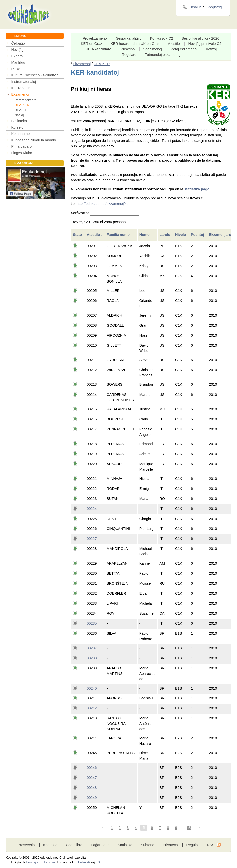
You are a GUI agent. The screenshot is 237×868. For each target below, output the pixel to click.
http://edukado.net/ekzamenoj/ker (103, 204)
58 (189, 828)
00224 (92, 509)
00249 (92, 798)
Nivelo (181, 235)
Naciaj (19, 115)
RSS (211, 845)
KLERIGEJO (21, 88)
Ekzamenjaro (220, 235)
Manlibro (18, 62)
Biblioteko (19, 121)
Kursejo (17, 127)
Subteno (148, 845)
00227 (92, 539)
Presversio (26, 845)
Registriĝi (215, 7)
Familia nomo (119, 235)
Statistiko (125, 845)
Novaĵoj (17, 50)
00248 (92, 788)
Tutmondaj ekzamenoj (163, 55)
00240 (92, 688)
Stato (78, 235)
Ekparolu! (19, 56)
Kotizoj (211, 49)
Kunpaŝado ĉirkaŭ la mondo (34, 140)
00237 (92, 648)
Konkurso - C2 (161, 38)
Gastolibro (74, 845)
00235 (92, 623)
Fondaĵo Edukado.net (42, 862)
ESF (98, 862)
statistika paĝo (197, 189)
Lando (165, 235)
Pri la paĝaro (21, 146)
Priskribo (128, 49)
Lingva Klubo (22, 153)
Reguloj (192, 845)
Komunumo (20, 134)
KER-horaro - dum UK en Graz (135, 44)
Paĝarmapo (100, 845)
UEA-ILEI (21, 110)
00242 (92, 708)
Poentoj (198, 235)
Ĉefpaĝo (18, 43)
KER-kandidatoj (99, 49)
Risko (16, 69)
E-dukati (84, 862)
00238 (92, 658)
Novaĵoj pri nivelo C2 (205, 44)
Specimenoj (153, 49)
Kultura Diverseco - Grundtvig (35, 75)
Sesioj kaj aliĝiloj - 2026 (200, 38)
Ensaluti (195, 7)
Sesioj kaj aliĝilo (129, 38)
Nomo (145, 235)
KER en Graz (91, 44)
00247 (92, 778)
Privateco (170, 845)
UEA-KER (22, 105)
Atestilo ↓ (95, 235)
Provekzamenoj (95, 38)
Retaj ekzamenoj (184, 49)
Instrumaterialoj (24, 82)
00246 (92, 768)
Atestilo (174, 44)
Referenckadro (25, 100)
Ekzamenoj (20, 94)
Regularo (129, 55)
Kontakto (50, 845)
